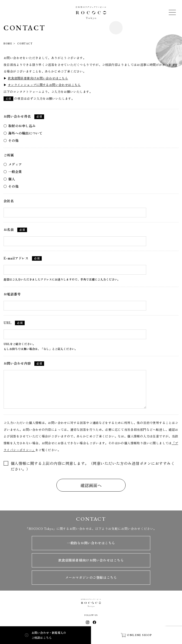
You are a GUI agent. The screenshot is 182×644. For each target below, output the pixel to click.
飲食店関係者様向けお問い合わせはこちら (38, 78)
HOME (8, 43)
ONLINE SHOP (136, 635)
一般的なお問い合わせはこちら (91, 543)
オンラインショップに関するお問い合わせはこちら (44, 85)
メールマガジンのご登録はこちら (91, 577)
